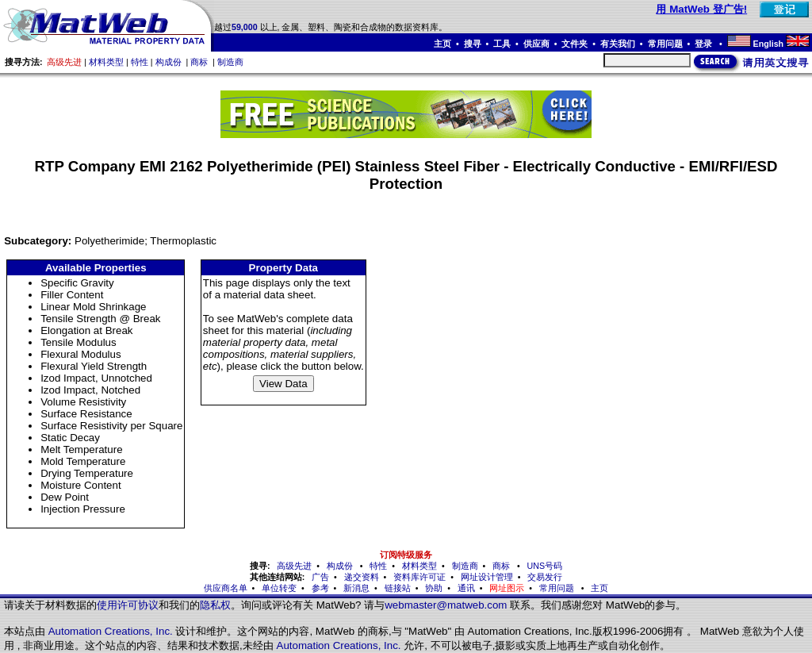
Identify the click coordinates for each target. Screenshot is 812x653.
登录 (705, 44)
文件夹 (575, 44)
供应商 (536, 44)
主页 (442, 44)
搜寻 (473, 44)
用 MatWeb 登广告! (701, 9)
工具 (502, 44)
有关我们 (618, 44)
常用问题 (665, 44)
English (768, 44)
